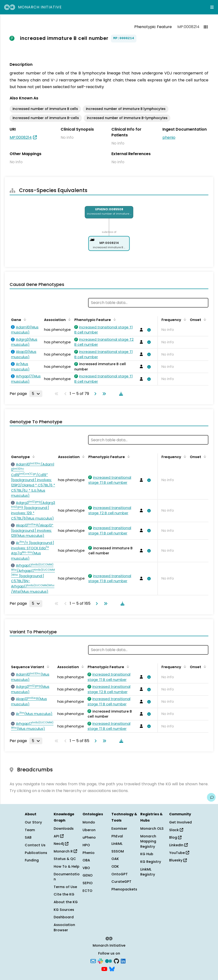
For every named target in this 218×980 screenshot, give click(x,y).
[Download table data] (120, 394)
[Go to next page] (94, 394)
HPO (86, 845)
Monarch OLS (152, 829)
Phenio (89, 853)
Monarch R (65, 851)
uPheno (89, 837)
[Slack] (100, 961)
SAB (28, 837)
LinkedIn (178, 845)
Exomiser (119, 829)
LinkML (117, 844)
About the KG (66, 902)
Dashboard (64, 917)
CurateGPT (121, 882)
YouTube (179, 853)
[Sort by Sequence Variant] (47, 666)
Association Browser (64, 927)
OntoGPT (120, 874)
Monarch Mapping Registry (148, 841)
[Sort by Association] (69, 319)
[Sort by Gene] (24, 319)
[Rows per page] (36, 394)
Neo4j (61, 844)
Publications (36, 853)
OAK (115, 859)
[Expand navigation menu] (212, 7)
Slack (176, 830)
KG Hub (147, 854)
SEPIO (88, 883)
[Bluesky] (112, 968)
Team (30, 830)
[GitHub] (116, 961)
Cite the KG (64, 894)
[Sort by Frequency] (184, 319)
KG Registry (151, 862)
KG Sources (64, 910)
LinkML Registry (148, 872)
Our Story (33, 822)
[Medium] (109, 961)
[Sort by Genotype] (33, 456)
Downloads (64, 829)
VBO (86, 868)
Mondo (89, 822)
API (59, 836)
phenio (169, 137)
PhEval (117, 836)
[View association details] (148, 330)
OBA (86, 860)
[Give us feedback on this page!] (211, 797)
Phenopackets (124, 889)
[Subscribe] (93, 961)
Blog (175, 837)
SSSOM (118, 851)
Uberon (89, 830)
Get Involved (180, 822)
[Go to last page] (103, 394)
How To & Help (67, 866)
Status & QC (65, 859)
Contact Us (35, 845)
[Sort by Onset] (204, 319)
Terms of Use (65, 887)
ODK (115, 866)
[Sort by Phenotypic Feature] (114, 319)
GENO (88, 875)
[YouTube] (104, 968)
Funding (32, 860)
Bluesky (178, 860)
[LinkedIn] (123, 961)
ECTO (87, 891)
